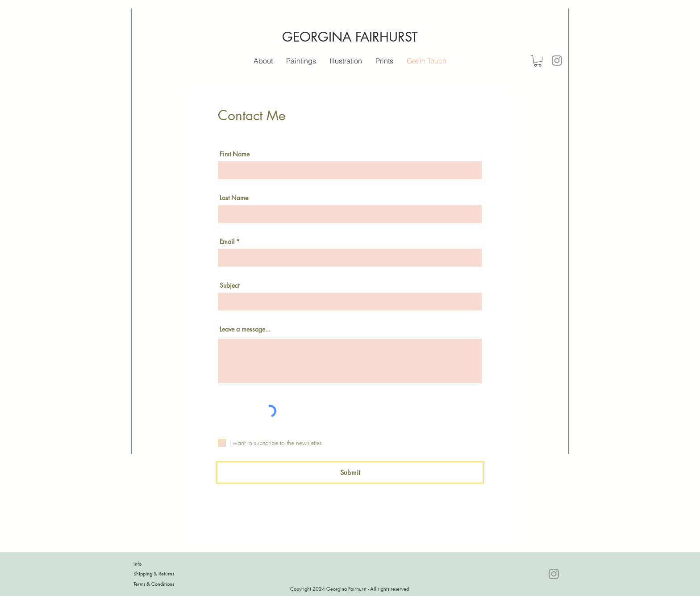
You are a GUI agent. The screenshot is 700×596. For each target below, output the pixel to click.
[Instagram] (557, 61)
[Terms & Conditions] (165, 584)
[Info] (165, 564)
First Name (235, 154)
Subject (229, 285)
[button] (346, 61)
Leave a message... (245, 329)
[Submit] (350, 472)
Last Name (234, 198)
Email (227, 242)
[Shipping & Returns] (165, 574)
